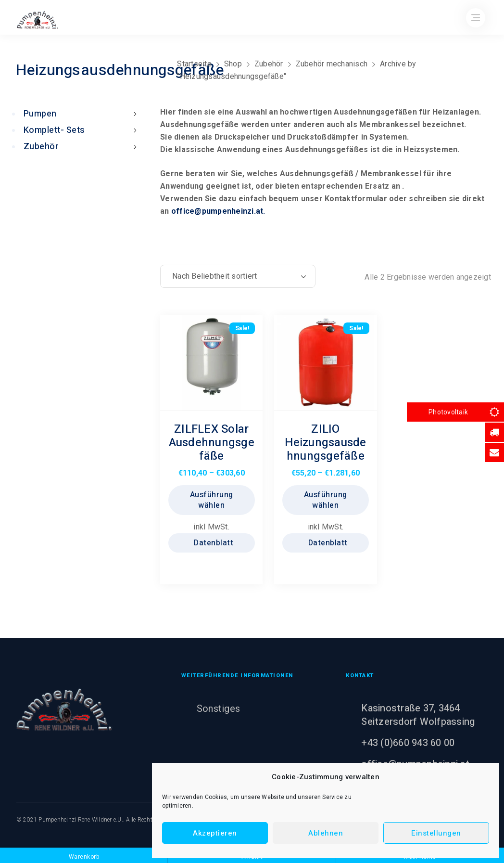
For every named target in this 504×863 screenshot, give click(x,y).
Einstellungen (436, 833)
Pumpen (82, 114)
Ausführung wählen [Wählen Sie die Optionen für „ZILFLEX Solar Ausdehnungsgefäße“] (212, 500)
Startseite (194, 64)
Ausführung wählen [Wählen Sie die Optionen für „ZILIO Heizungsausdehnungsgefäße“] (326, 500)
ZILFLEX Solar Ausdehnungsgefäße (212, 443)
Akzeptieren (215, 833)
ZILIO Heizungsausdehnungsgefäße (325, 443)
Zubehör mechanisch (332, 64)
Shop (233, 64)
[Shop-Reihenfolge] (238, 276)
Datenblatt (213, 543)
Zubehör (269, 64)
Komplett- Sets (82, 130)
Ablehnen (326, 833)
